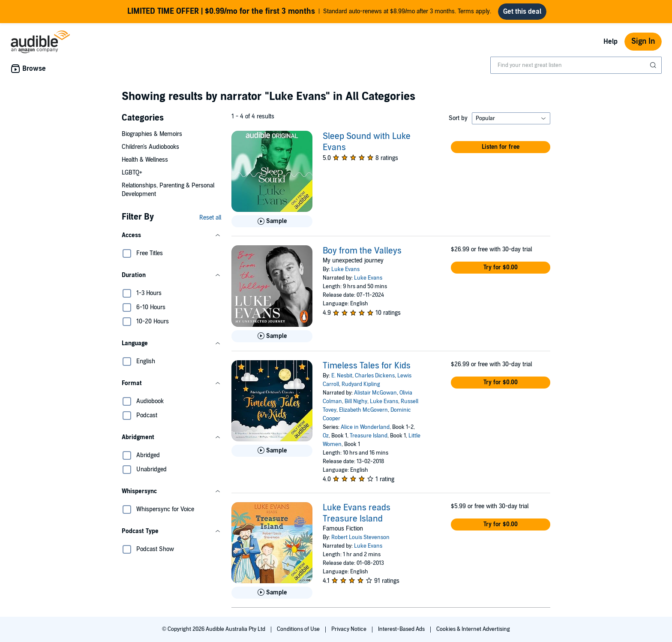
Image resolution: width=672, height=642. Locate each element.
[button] (171, 235)
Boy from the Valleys (362, 251)
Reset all (210, 218)
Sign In (643, 41)
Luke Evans (345, 269)
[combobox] (576, 65)
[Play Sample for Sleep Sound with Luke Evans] (272, 221)
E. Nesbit (342, 376)
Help (610, 42)
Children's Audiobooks (150, 147)
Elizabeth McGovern (363, 410)
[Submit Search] (654, 65)
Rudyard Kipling (361, 384)
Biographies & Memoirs (152, 134)
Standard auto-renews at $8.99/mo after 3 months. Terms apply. (309, 12)
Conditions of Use (299, 629)
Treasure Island (369, 436)
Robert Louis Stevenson (360, 537)
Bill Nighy (356, 401)
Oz (326, 436)
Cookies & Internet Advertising (473, 629)
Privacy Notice (349, 629)
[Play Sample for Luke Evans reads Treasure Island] (272, 593)
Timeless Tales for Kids (367, 366)
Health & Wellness (145, 160)
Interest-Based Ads (402, 629)
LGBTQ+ (132, 173)
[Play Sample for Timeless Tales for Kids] (272, 451)
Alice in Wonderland (365, 427)
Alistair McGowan (375, 393)
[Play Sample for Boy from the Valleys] (272, 336)
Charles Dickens (375, 376)
